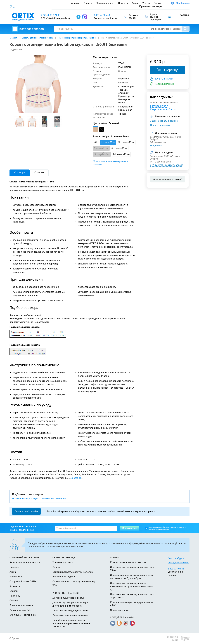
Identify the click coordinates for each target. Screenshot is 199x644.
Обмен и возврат (105, 3)
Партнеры (15, 596)
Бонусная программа (21, 605)
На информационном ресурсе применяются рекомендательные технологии (71, 623)
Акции (135, 3)
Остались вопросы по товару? (168, 179)
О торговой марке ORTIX (23, 581)
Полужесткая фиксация (25, 499)
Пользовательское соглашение (70, 615)
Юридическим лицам (151, 6)
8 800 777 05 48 (102, 15)
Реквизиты (16, 577)
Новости (123, 3)
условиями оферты (162, 529)
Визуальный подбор (64, 577)
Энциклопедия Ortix (20, 610)
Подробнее (156, 146)
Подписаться (130, 528)
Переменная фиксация (53, 499)
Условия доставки (63, 562)
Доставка (75, 3)
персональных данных (176, 527)
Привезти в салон (160, 125)
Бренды (14, 591)
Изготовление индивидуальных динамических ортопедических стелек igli (131, 586)
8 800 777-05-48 (176, 569)
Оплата (88, 3)
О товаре (20, 173)
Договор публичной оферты (68, 598)
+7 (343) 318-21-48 (51, 15)
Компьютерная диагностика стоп (129, 562)
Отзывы (158, 3)
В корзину (168, 70)
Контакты (15, 586)
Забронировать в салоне (164, 121)
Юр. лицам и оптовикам (23, 615)
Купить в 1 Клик (164, 79)
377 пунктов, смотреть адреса (167, 165)
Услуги (146, 3)
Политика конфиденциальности (70, 611)
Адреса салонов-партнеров (25, 562)
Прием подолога (119, 610)
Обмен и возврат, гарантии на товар (73, 572)
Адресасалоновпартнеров (153, 17)
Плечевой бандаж (171, 29)
